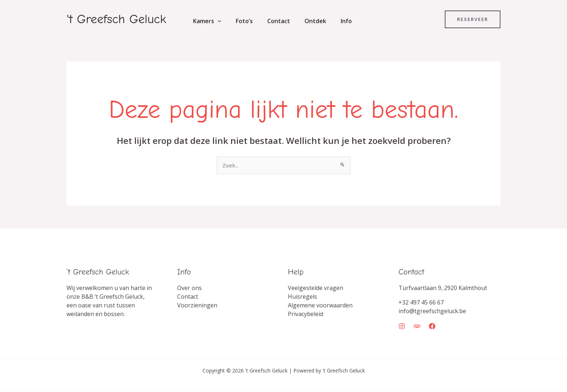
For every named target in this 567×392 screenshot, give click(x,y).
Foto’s (240, 21)
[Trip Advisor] (417, 327)
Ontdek (305, 21)
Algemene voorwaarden (320, 306)
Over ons (189, 288)
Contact (271, 21)
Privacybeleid (306, 314)
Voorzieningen (197, 306)
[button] (216, 21)
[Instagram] (402, 327)
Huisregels (302, 297)
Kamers (206, 21)
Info (333, 21)
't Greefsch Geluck (116, 19)
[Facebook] (432, 327)
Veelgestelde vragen (316, 288)
